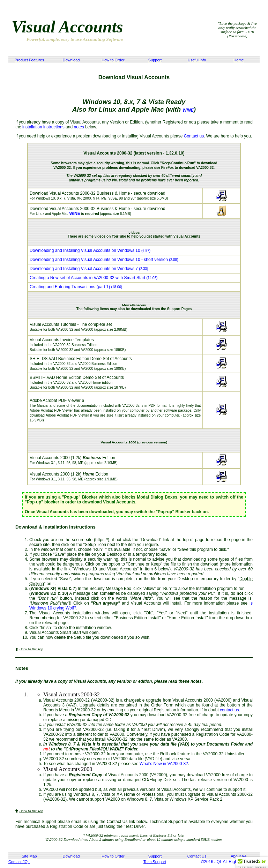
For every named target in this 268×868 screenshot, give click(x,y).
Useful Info (197, 60)
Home (239, 60)
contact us (229, 710)
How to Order (113, 60)
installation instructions (43, 127)
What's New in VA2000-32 (164, 764)
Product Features (29, 60)
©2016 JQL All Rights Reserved (230, 862)
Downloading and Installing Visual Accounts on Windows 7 (89, 269)
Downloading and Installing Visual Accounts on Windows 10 (90, 250)
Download (71, 60)
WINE (188, 110)
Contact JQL (19, 862)
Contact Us (197, 856)
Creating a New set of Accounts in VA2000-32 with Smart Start (94, 278)
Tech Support (155, 862)
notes (79, 127)
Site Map (29, 856)
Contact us (194, 136)
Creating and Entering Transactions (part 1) (76, 287)
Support (155, 60)
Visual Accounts (67, 27)
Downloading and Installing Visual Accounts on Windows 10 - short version (104, 260)
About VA (239, 856)
